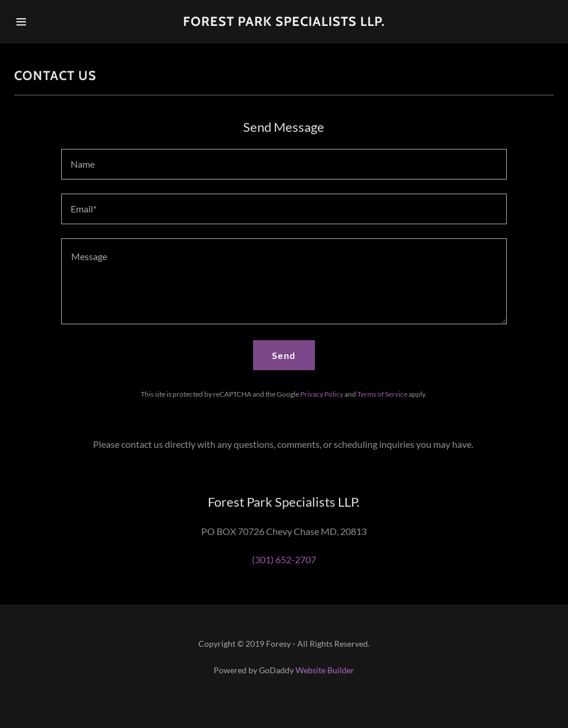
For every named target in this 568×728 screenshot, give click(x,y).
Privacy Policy (322, 394)
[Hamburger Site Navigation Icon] (43, 22)
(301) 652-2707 (284, 559)
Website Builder (325, 670)
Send (284, 355)
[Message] (284, 281)
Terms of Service (382, 394)
